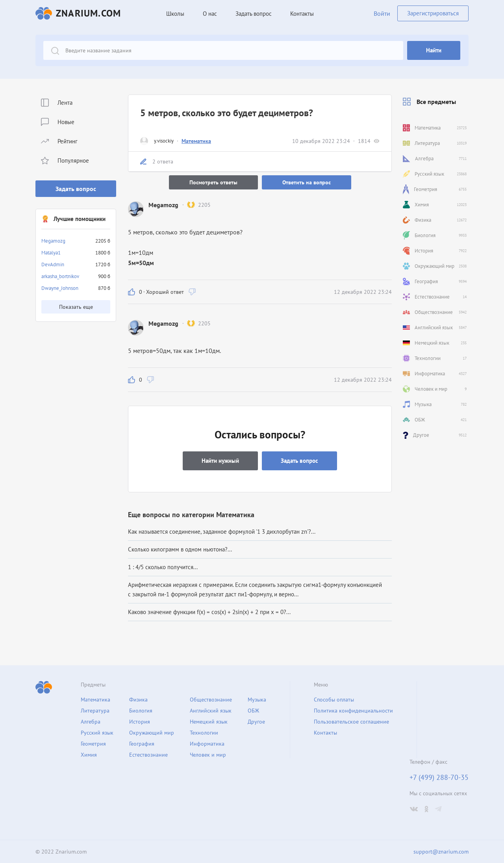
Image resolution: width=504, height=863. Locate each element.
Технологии (204, 733)
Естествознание (148, 755)
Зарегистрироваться (433, 13)
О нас (210, 14)
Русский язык (97, 733)
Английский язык (211, 711)
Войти (382, 13)
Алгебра (91, 722)
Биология (141, 711)
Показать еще (76, 307)
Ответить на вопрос (307, 182)
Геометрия (93, 744)
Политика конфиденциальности (353, 711)
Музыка (257, 700)
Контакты (302, 14)
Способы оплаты (334, 700)
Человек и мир (208, 755)
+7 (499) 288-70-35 (439, 778)
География (142, 744)
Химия (89, 755)
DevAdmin (53, 264)
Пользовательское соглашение (351, 722)
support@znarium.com (441, 852)
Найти (434, 50)
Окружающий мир (152, 733)
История (140, 722)
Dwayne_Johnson (60, 288)
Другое (256, 722)
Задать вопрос (76, 189)
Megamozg (53, 241)
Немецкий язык (209, 722)
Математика (196, 141)
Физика (138, 700)
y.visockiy (164, 141)
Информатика (207, 744)
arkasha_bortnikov (60, 276)
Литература (95, 711)
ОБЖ (253, 711)
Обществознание (211, 700)
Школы (175, 14)
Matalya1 (51, 253)
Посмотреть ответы (213, 182)
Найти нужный (220, 461)
